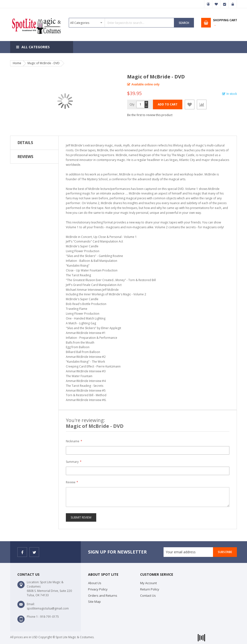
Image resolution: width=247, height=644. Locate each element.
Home (17, 63)
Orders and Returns (103, 596)
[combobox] (122, 23)
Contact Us (148, 596)
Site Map (94, 602)
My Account (208, 4)
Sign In (233, 4)
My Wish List (216, 4)
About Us (95, 583)
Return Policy (150, 589)
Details (25, 143)
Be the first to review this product (150, 115)
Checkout (225, 4)
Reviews (25, 157)
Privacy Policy (98, 589)
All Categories (36, 47)
